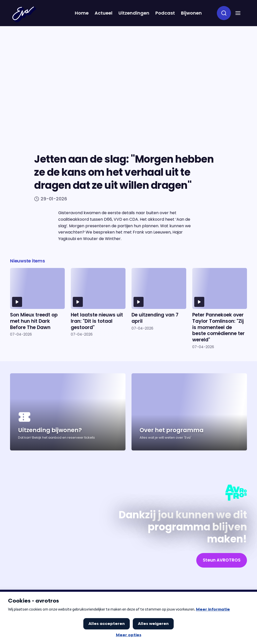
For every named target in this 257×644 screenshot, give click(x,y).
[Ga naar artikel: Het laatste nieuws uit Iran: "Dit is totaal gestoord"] (98, 309)
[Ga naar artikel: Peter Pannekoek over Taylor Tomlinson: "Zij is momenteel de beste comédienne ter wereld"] (220, 309)
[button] (238, 13)
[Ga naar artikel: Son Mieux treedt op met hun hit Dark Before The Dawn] (37, 309)
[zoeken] (224, 13)
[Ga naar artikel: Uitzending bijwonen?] (68, 412)
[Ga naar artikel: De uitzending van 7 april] (159, 309)
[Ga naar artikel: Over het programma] (189, 412)
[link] (222, 560)
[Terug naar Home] (24, 14)
